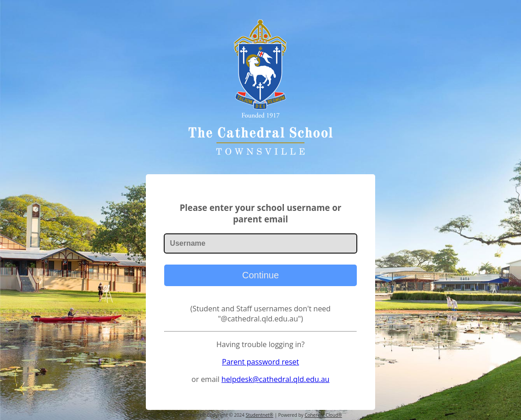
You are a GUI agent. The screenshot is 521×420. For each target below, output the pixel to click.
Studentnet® (260, 415)
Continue (260, 275)
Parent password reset (260, 362)
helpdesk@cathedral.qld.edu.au (276, 379)
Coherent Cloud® (323, 415)
